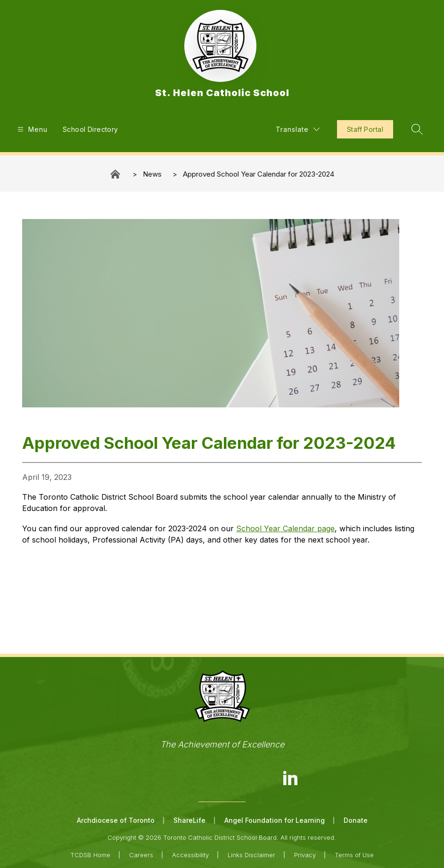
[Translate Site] (298, 129)
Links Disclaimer (251, 855)
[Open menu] (31, 129)
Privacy (305, 855)
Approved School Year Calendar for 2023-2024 (259, 174)
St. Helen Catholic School (116, 174)
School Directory (90, 129)
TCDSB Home (90, 855)
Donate (356, 820)
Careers (141, 855)
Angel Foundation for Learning (275, 820)
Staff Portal (365, 129)
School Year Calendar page (285, 528)
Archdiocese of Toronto (116, 820)
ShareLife (189, 820)
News (152, 174)
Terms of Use (354, 855)
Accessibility (190, 855)
